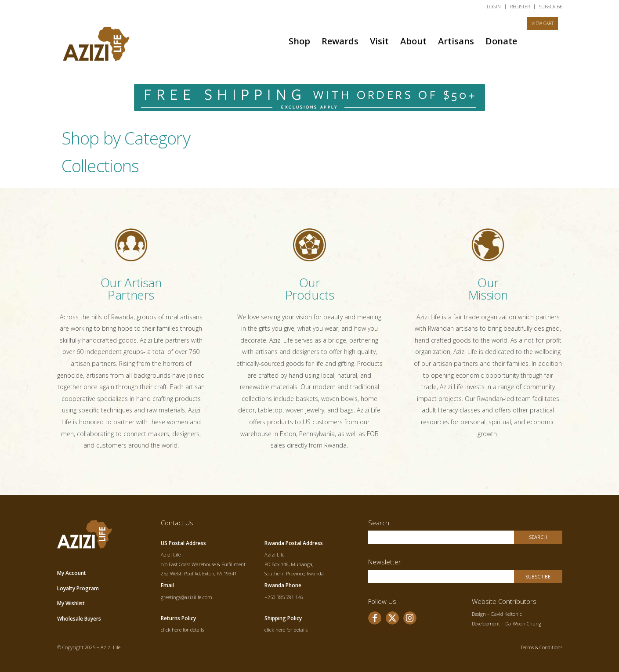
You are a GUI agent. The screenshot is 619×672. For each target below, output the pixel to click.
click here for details (182, 630)
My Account (72, 573)
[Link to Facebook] (375, 618)
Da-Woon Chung (523, 623)
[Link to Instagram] (410, 618)
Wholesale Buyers (79, 619)
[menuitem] (494, 7)
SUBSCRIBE (551, 6)
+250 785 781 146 (284, 597)
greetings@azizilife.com (186, 597)
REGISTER (520, 6)
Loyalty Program (78, 588)
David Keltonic (507, 614)
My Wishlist (71, 603)
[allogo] (97, 41)
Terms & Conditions (541, 647)
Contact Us (177, 523)
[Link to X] (392, 618)
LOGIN (494, 6)
